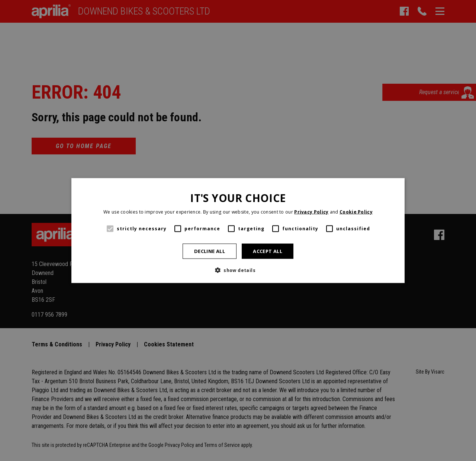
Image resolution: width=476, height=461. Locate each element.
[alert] (238, 230)
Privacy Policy (311, 212)
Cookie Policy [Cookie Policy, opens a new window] (356, 212)
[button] (238, 270)
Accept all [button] (268, 251)
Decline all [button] (210, 251)
